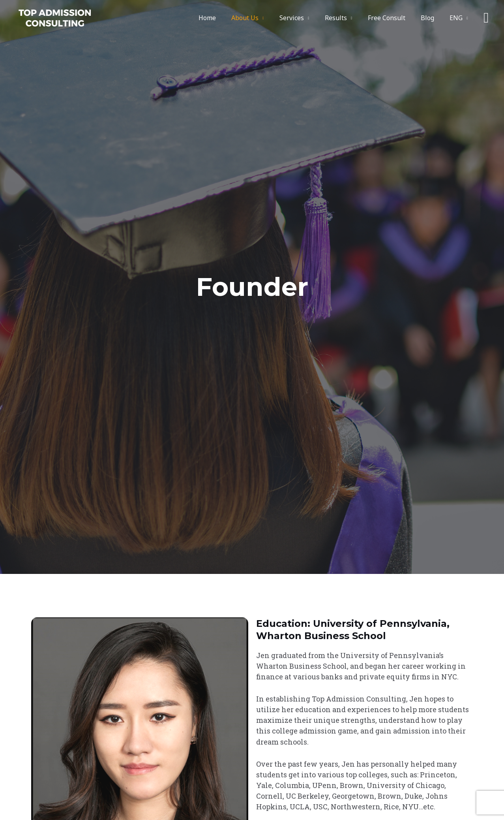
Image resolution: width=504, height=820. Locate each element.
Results (346, 18)
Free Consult (394, 18)
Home (226, 18)
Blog (432, 18)
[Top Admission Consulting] (55, 17)
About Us (261, 18)
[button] (486, 18)
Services (305, 18)
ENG (458, 18)
